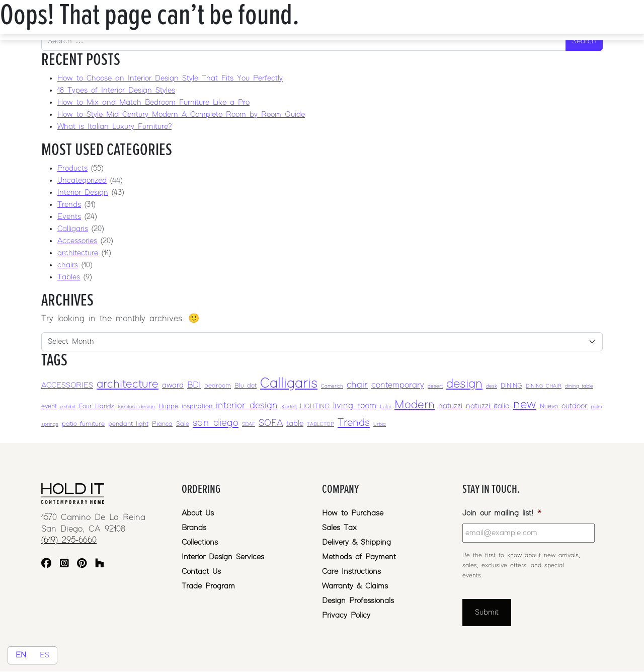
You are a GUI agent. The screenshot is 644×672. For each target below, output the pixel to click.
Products (72, 168)
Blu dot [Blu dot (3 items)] (246, 386)
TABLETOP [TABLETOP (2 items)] (320, 424)
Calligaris (73, 229)
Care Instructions (351, 572)
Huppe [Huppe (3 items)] (168, 406)
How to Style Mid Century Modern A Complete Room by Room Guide (181, 115)
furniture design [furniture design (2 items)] (136, 407)
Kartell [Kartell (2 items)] (289, 407)
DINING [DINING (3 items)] (511, 386)
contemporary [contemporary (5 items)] (398, 385)
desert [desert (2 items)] (435, 386)
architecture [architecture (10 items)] (128, 384)
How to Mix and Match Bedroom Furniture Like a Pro (153, 102)
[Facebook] (46, 565)
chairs (68, 265)
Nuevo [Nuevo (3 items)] (549, 406)
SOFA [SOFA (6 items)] (271, 423)
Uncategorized (82, 180)
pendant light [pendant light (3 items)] (128, 424)
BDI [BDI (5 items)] (194, 385)
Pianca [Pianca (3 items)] (162, 424)
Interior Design (83, 193)
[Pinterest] (82, 565)
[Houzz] (100, 565)
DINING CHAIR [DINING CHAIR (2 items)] (544, 386)
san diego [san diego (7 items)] (216, 423)
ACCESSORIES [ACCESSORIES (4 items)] (67, 385)
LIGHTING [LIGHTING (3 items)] (315, 406)
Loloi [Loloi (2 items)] (385, 407)
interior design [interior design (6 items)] (247, 405)
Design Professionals (358, 601)
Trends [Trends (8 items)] (354, 423)
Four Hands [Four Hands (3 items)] (97, 406)
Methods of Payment (359, 557)
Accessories (77, 241)
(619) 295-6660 (69, 540)
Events (69, 217)
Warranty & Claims (355, 586)
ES (45, 655)
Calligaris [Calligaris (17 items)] (289, 384)
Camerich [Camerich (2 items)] (332, 386)
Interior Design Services (223, 557)
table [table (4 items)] (295, 424)
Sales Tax (339, 528)
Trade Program (208, 586)
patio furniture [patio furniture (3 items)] (83, 424)
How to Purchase (353, 513)
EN (21, 655)
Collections (200, 542)
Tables (69, 277)
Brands (194, 528)
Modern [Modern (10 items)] (415, 405)
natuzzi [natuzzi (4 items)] (450, 406)
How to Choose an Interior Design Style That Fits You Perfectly (170, 78)
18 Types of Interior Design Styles (116, 90)
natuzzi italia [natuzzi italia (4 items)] (488, 406)
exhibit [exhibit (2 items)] (68, 407)
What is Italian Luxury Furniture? (114, 127)
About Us (198, 513)
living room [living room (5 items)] (355, 406)
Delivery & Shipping (356, 542)
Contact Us (201, 572)
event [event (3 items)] (49, 406)
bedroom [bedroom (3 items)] (218, 386)
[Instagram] (64, 565)
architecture (78, 253)
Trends (69, 205)
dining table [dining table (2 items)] (579, 386)
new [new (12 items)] (525, 404)
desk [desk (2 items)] (492, 386)
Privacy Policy (346, 615)
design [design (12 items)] (464, 384)
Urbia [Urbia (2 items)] (380, 424)
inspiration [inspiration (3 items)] (197, 406)
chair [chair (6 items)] (357, 385)
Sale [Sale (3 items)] (183, 424)
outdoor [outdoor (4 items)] (574, 406)
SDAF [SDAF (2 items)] (249, 424)
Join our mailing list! (502, 513)
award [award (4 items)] (173, 385)
